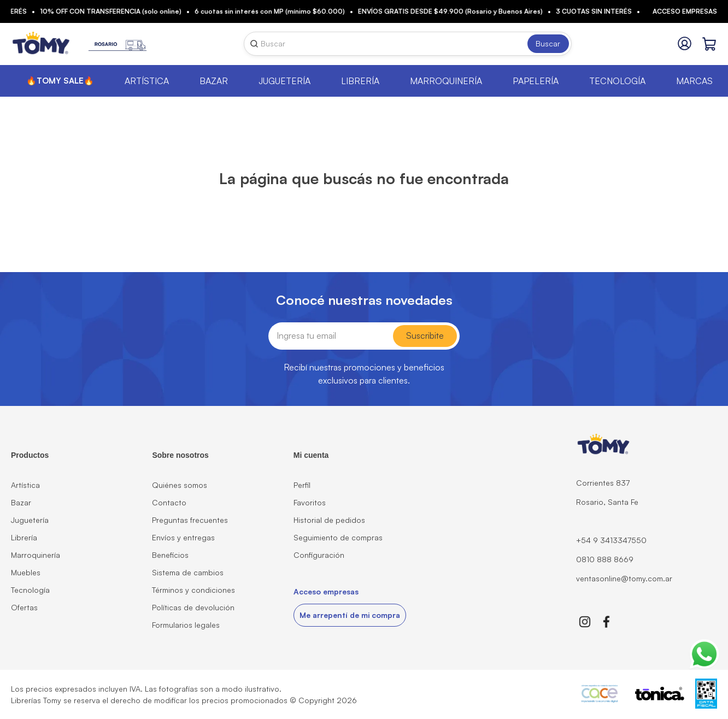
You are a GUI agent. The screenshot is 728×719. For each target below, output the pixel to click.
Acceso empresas (685, 11)
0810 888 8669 (605, 559)
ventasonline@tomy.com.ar (624, 578)
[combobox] (408, 44)
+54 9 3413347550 (611, 540)
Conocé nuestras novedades (364, 300)
